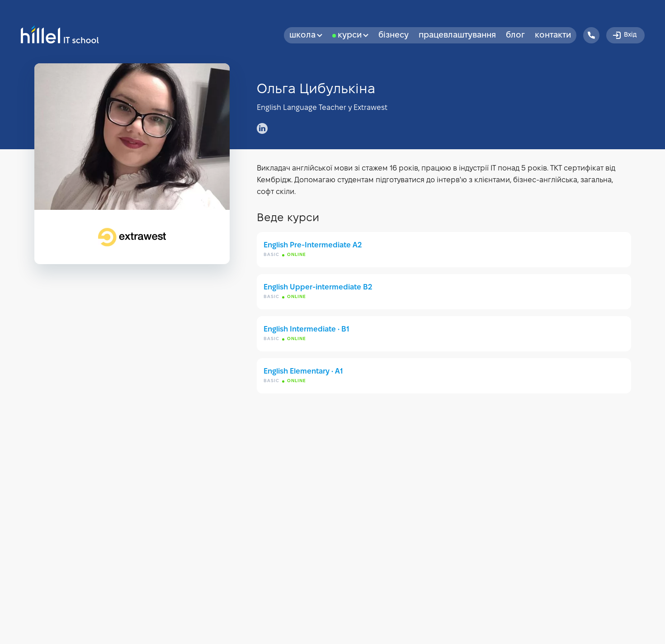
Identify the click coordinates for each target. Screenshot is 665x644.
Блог (515, 36)
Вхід (624, 35)
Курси (353, 36)
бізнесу (394, 36)
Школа (306, 36)
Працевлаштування (457, 36)
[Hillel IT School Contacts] (591, 35)
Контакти (553, 36)
